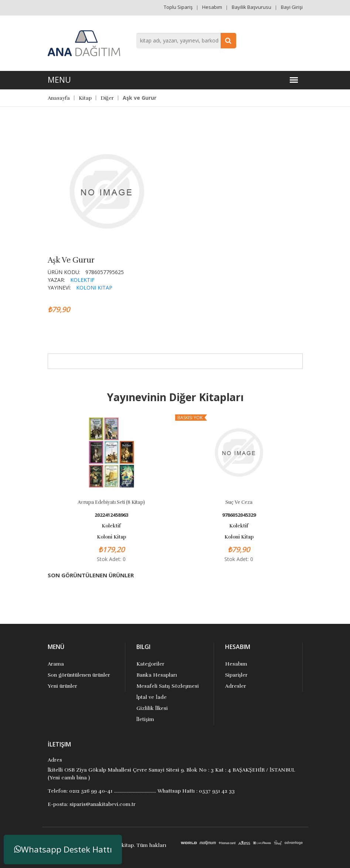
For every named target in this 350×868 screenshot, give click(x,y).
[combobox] (186, 41)
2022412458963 (111, 515)
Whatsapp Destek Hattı (63, 849)
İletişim (145, 719)
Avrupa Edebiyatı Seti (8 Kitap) (111, 502)
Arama (56, 664)
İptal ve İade (152, 697)
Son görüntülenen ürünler (79, 675)
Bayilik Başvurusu (252, 7)
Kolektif (82, 280)
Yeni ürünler (62, 686)
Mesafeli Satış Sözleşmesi (168, 686)
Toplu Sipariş (178, 7)
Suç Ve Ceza (239, 502)
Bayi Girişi (292, 7)
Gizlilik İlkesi (152, 708)
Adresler (236, 686)
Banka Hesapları (157, 675)
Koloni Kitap (94, 288)
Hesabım (212, 7)
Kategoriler (150, 664)
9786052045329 (239, 515)
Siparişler (236, 675)
